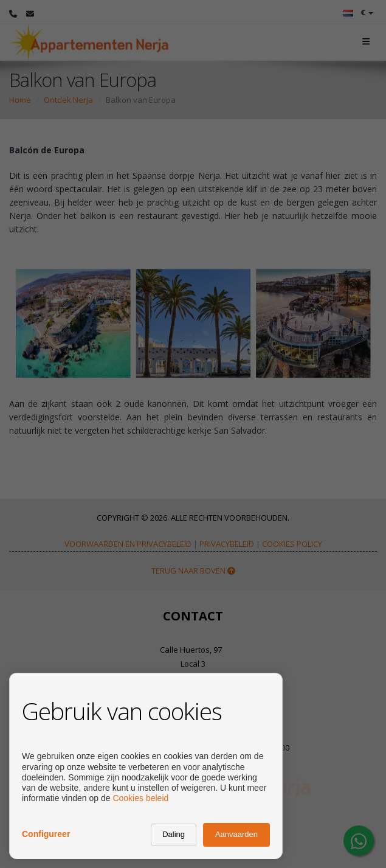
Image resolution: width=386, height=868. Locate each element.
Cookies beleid (140, 798)
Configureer (46, 834)
